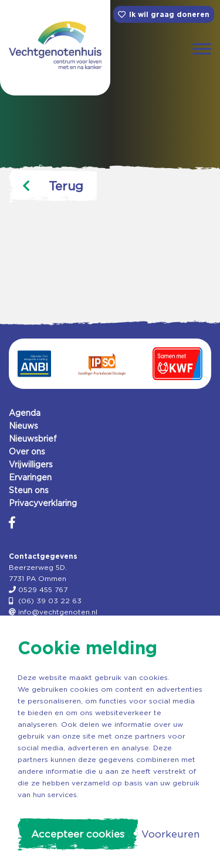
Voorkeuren (170, 834)
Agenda (25, 413)
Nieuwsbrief (33, 439)
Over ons (27, 452)
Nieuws (23, 426)
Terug (53, 186)
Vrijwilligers (31, 464)
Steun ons (29, 490)
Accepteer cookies (78, 834)
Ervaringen (30, 477)
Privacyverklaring (43, 503)
